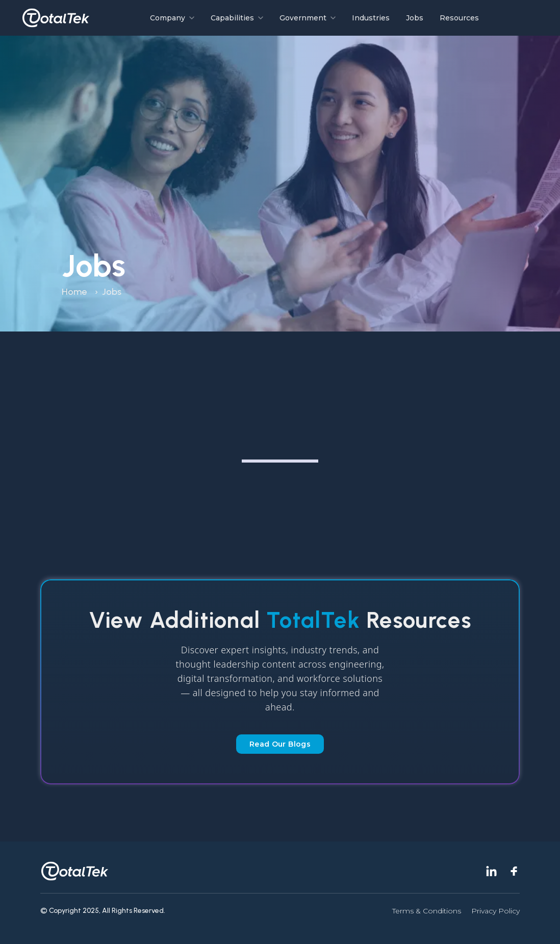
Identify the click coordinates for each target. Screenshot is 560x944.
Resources (459, 18)
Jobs (415, 18)
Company (172, 18)
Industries (371, 18)
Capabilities (237, 18)
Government (308, 18)
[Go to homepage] (56, 18)
